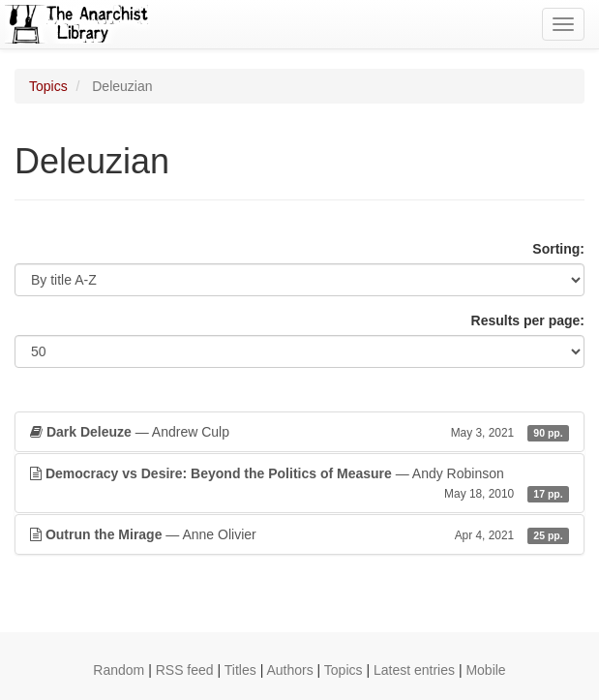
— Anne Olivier (299, 534)
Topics (48, 86)
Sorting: (558, 249)
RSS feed (185, 670)
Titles (240, 670)
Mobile (485, 670)
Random (119, 670)
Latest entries (414, 670)
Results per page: (528, 320)
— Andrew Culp (299, 432)
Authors (289, 670)
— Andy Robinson (299, 484)
